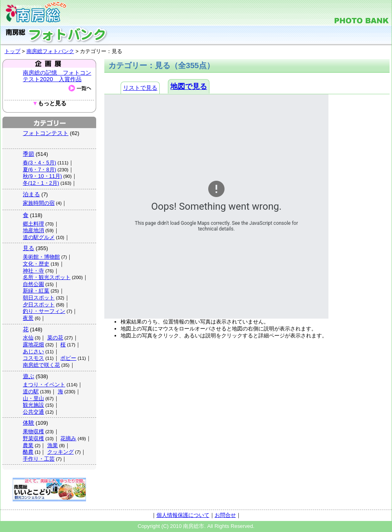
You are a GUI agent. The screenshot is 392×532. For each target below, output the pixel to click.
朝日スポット (39, 298)
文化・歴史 (36, 264)
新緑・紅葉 (36, 291)
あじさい (33, 351)
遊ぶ (29, 376)
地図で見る (189, 86)
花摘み (68, 438)
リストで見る (140, 88)
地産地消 (33, 230)
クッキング (61, 452)
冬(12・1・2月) (41, 183)
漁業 (53, 445)
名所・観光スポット (47, 277)
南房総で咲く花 (41, 365)
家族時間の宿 (39, 203)
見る (29, 248)
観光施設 (33, 405)
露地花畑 (33, 345)
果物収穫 (33, 431)
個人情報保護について (183, 515)
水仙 (28, 338)
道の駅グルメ (39, 237)
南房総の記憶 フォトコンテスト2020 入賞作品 (57, 76)
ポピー (68, 358)
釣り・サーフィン (44, 311)
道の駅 (31, 391)
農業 (28, 445)
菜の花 (55, 338)
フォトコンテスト (46, 133)
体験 (29, 423)
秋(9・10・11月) (42, 176)
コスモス (33, 358)
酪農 (28, 452)
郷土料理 (33, 224)
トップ (12, 51)
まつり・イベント (44, 385)
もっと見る (49, 103)
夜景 (28, 318)
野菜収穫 (33, 438)
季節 (29, 154)
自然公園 (33, 284)
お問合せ (225, 515)
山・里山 (33, 398)
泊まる (31, 194)
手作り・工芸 (39, 459)
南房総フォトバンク (50, 51)
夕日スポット (39, 305)
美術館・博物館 (41, 257)
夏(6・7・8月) (40, 170)
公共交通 (33, 412)
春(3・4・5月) (40, 163)
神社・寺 (33, 271)
